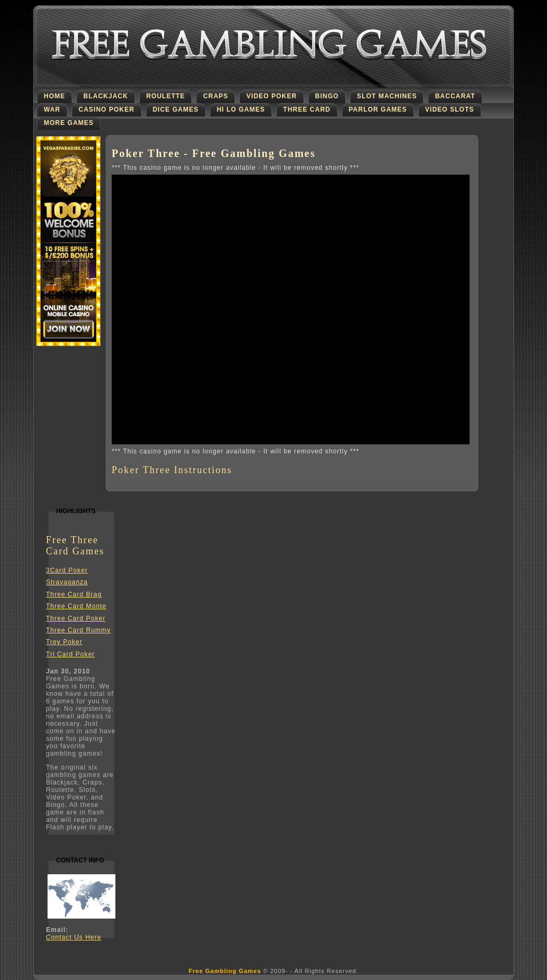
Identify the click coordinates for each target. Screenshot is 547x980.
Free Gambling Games (225, 971)
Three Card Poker (76, 618)
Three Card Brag (74, 594)
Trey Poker (64, 642)
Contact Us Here (74, 937)
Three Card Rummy (78, 630)
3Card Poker (67, 570)
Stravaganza (67, 582)
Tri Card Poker (71, 654)
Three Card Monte (76, 606)
